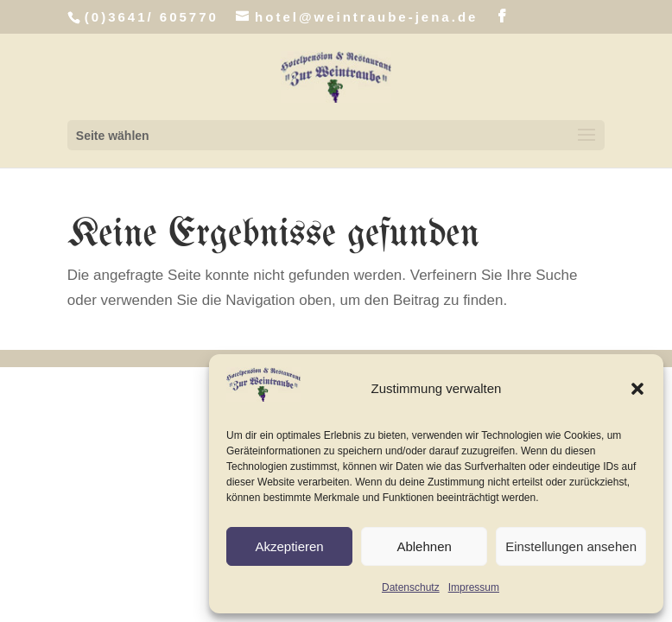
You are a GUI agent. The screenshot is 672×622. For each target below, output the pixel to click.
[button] (637, 389)
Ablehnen (424, 546)
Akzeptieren (289, 546)
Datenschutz (411, 587)
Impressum (474, 587)
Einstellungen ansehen (571, 546)
